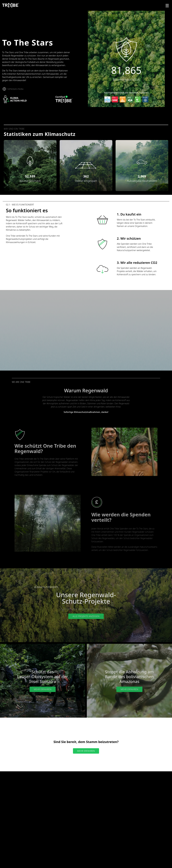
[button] (30, 161)
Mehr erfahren (43, 689)
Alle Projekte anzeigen (86, 616)
